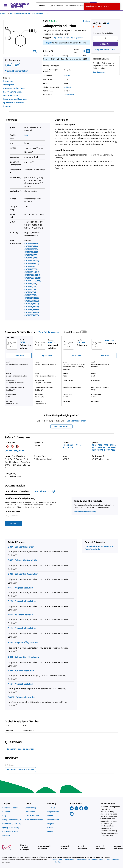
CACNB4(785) (30, 292)
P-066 (10, 588)
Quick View (19, 355)
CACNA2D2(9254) (32, 275)
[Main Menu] (5, 5)
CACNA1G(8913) (32, 261)
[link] (12, 808)
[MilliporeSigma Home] (20, 5)
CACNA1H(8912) (32, 263)
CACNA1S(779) (31, 269)
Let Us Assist (99, 72)
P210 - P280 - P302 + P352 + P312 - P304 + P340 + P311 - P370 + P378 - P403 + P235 (104, 447)
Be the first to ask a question (21, 749)
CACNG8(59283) (31, 315)
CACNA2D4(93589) (33, 281)
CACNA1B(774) (31, 246)
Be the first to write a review (21, 770)
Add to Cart (105, 44)
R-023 (10, 671)
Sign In (49, 43)
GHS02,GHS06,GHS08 (14, 451)
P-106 (10, 642)
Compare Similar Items (14, 88)
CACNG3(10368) (31, 301)
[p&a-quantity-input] (105, 38)
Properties (8, 81)
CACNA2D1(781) (32, 272)
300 (26, 135)
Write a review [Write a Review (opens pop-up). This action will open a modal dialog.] (63, 38)
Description (9, 85)
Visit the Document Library (85, 512)
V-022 (10, 615)
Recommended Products (15, 99)
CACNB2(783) (30, 286)
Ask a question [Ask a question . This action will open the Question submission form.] (77, 38)
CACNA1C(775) (31, 249)
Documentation (11, 95)
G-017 (10, 560)
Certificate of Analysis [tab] (18, 491)
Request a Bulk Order (105, 50)
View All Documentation (17, 71)
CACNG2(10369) (31, 298)
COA (9, 65)
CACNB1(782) (30, 284)
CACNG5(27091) (31, 307)
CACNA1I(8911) (31, 266)
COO (17, 65)
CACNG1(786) (30, 295)
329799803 (67, 87)
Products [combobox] (41, 5)
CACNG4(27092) (31, 304)
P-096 (10, 628)
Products (3, 13)
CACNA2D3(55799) (33, 278)
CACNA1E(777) (31, 255)
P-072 (10, 601)
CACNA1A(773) (31, 243)
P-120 (10, 684)
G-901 (10, 574)
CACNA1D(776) (31, 252)
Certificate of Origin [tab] (46, 491)
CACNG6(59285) (31, 309)
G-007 (10, 547)
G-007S (11, 697)
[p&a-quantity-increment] (116, 38)
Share (86, 21)
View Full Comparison (49, 332)
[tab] (5, 13)
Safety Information (13, 92)
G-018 (10, 657)
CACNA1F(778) (31, 258)
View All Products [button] (61, 427)
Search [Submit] (13, 523)
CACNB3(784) (30, 289)
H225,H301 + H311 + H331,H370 (72, 446)
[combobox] (66, 5)
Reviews (7, 106)
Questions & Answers (14, 103)
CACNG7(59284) (31, 312)
